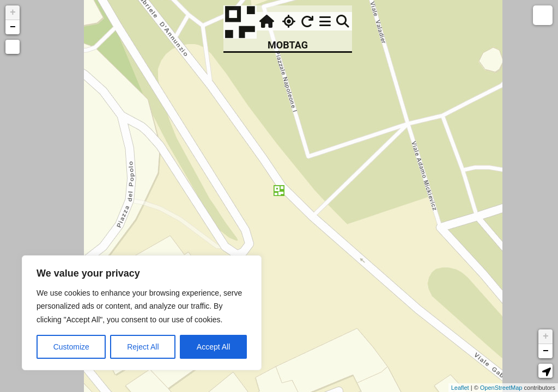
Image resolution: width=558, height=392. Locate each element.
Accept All (213, 347)
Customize (71, 347)
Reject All (143, 347)
